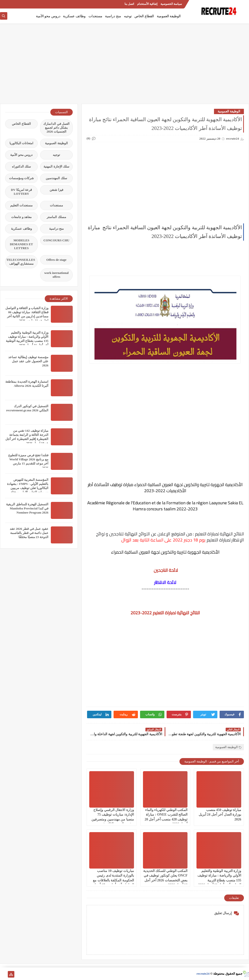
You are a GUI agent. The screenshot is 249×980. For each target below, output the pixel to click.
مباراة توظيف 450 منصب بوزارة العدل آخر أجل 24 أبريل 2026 (220, 815)
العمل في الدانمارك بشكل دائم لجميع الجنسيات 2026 (56, 128)
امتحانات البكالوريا (21, 143)
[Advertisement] (124, 66)
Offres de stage (57, 260)
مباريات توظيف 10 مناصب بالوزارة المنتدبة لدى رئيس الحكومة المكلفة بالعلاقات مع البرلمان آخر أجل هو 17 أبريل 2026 (113, 880)
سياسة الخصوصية (171, 4)
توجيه (128, 16)
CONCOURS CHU (57, 240)
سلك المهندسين (56, 178)
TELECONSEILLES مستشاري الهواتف (21, 262)
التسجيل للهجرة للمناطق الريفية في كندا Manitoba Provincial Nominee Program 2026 (27, 508)
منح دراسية (113, 16)
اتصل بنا (129, 4)
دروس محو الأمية (48, 16)
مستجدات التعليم (21, 205)
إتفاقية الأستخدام (147, 4)
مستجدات (95, 16)
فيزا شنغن (56, 190)
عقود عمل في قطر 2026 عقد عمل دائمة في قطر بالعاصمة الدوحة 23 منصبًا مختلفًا (29, 533)
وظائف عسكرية (74, 16)
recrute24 (203, 974)
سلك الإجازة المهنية (56, 166)
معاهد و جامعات (22, 217)
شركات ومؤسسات (21, 178)
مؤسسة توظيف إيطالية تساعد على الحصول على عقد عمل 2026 (28, 361)
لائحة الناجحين (165, 570)
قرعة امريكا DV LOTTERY (21, 192)
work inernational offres (56, 275)
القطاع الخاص (144, 16)
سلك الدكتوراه (21, 166)
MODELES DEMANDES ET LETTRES (22, 244)
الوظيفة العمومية (169, 16)
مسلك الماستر (56, 217)
